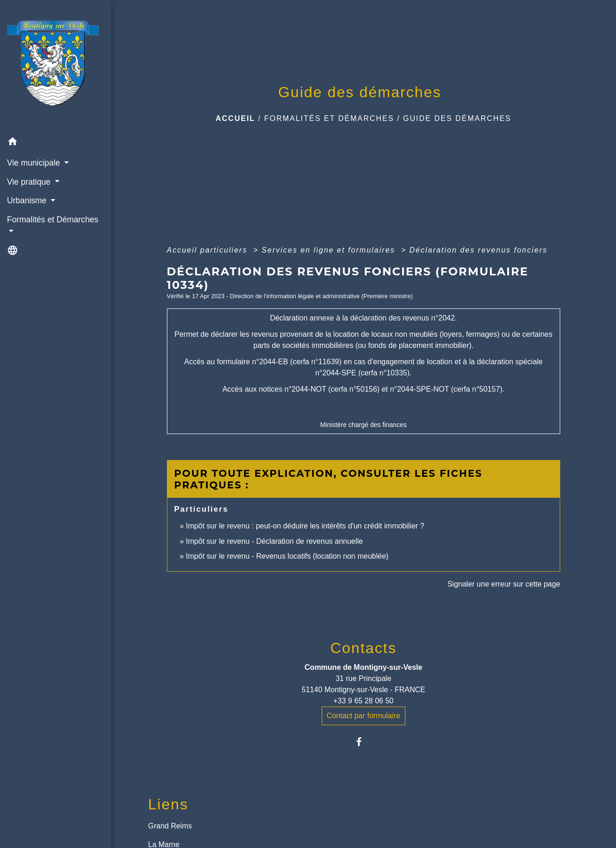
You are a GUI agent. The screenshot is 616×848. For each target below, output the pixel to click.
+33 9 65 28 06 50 (363, 701)
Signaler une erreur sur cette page (504, 584)
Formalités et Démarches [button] (53, 220)
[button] (56, 143)
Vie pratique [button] (30, 182)
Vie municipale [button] (35, 163)
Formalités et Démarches (329, 118)
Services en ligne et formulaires (330, 250)
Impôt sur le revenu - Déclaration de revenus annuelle (275, 541)
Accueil (235, 118)
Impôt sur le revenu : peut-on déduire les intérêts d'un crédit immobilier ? (305, 526)
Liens (169, 804)
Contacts (364, 648)
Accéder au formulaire (363, 409)
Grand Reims (170, 826)
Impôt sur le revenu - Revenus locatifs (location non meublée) (287, 556)
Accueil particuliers (209, 250)
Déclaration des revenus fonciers (478, 250)
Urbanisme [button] (28, 200)
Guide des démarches (457, 118)
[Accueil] (56, 66)
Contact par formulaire (364, 716)
